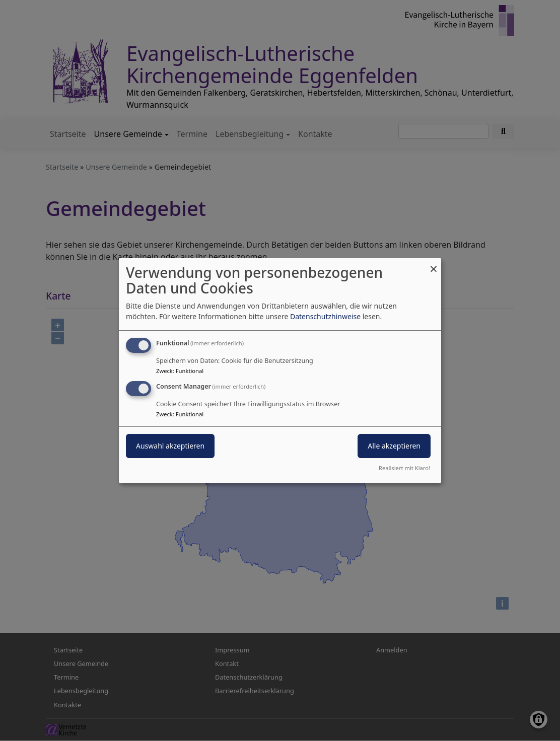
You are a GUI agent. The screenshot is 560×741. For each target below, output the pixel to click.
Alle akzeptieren (394, 446)
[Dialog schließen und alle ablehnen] (434, 264)
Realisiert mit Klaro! (404, 468)
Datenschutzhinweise (325, 316)
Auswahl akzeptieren (170, 446)
